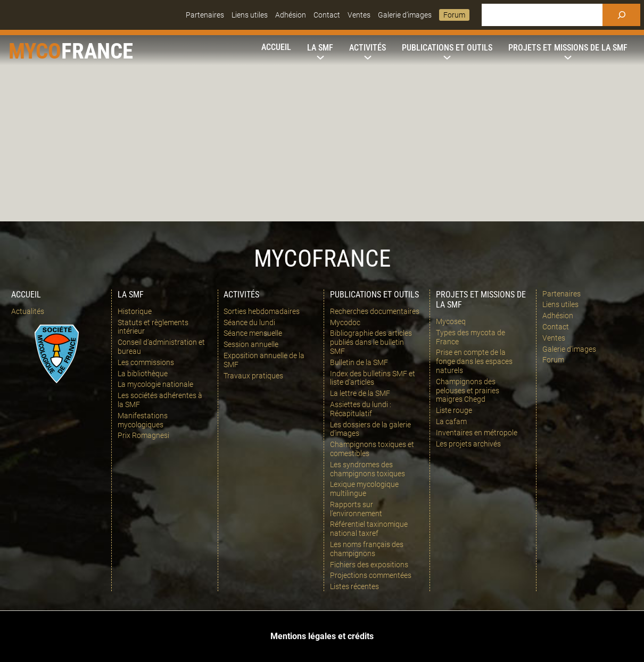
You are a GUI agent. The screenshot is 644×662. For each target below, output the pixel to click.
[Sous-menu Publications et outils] (447, 48)
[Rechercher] (621, 15)
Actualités (28, 311)
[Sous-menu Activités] (368, 48)
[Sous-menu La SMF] (320, 48)
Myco (35, 51)
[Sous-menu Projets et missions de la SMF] (568, 48)
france (97, 51)
